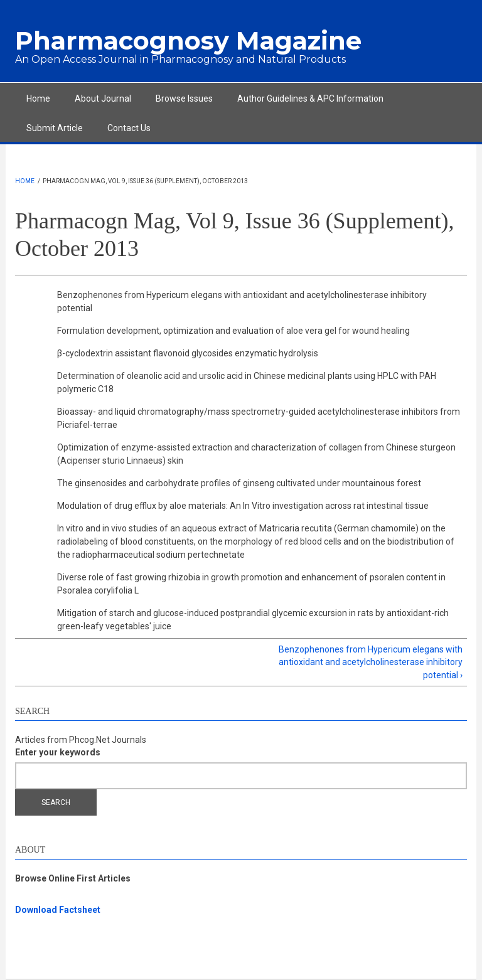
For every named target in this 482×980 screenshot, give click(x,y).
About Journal (103, 99)
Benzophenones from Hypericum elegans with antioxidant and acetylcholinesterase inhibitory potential (242, 301)
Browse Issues (184, 99)
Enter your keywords (58, 752)
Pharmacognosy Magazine (188, 40)
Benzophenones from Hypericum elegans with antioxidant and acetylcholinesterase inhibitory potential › (371, 662)
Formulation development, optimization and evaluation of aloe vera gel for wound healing (233, 331)
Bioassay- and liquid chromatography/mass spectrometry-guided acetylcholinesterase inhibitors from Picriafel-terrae (259, 418)
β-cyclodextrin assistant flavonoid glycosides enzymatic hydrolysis (188, 353)
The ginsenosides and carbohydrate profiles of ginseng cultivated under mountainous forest (239, 483)
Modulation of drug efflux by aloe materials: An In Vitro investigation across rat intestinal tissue (243, 506)
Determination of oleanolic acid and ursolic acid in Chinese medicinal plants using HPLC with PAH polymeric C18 (247, 382)
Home (38, 99)
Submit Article (55, 128)
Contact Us (129, 128)
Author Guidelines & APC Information (310, 99)
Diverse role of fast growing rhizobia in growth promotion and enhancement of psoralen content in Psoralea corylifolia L (251, 584)
